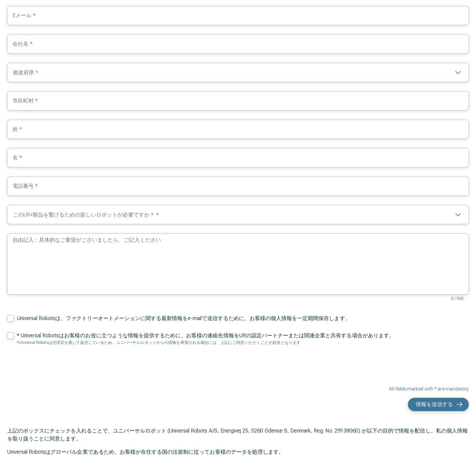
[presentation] (418, 367)
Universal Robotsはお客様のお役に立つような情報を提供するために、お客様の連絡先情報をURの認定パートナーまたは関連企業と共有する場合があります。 (208, 335)
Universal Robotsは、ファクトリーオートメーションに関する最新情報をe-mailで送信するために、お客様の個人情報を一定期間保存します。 (184, 318)
